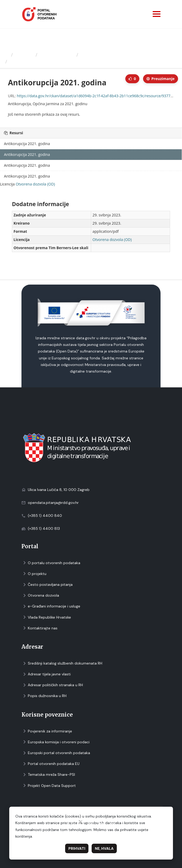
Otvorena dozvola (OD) (35, 184)
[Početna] (6, 55)
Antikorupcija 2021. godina (41, 62)
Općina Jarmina (57, 55)
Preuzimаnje (161, 79)
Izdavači (24, 55)
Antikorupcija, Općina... (106, 55)
